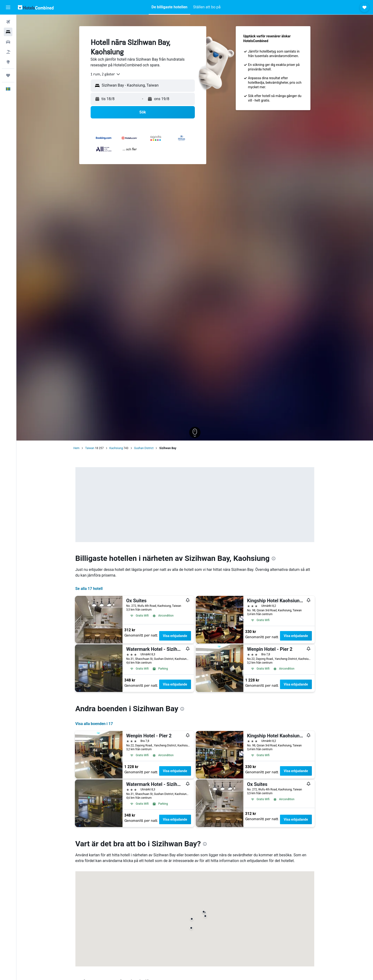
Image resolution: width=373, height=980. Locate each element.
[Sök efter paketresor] (8, 52)
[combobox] (106, 74)
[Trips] (8, 75)
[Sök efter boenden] (8, 32)
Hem (76, 448)
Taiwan (90, 448)
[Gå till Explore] (8, 62)
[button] (8, 7)
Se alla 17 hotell (89, 589)
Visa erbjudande (175, 636)
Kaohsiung (116, 448)
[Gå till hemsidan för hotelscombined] (36, 7)
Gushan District (144, 448)
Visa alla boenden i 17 (94, 724)
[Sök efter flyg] (8, 22)
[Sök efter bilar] (8, 42)
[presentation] (274, 559)
